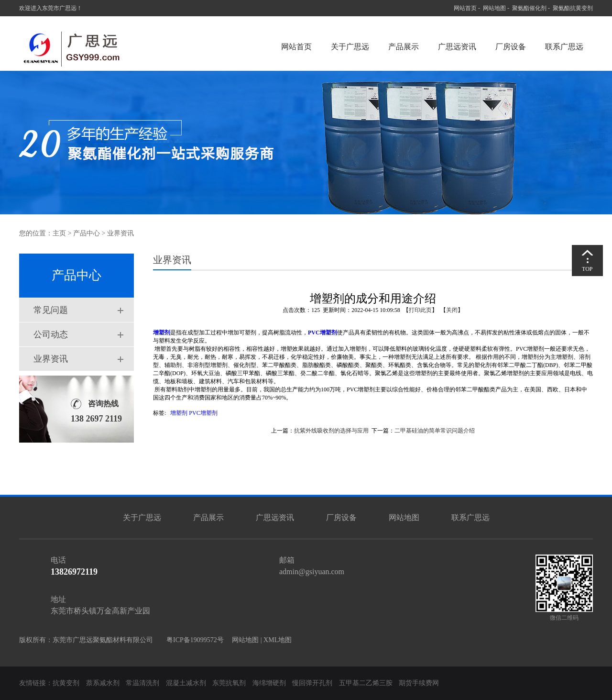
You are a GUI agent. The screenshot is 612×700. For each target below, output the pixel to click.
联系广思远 (564, 47)
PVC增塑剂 (203, 413)
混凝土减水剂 (186, 683)
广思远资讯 (457, 47)
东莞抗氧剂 (229, 683)
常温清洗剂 (142, 683)
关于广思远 (350, 47)
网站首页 (465, 8)
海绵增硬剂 (269, 683)
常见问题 (51, 310)
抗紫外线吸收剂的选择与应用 (331, 431)
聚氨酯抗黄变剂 (573, 8)
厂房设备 (511, 47)
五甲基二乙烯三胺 (366, 683)
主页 (59, 233)
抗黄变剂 (66, 683)
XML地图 (278, 640)
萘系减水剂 (104, 683)
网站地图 (494, 8)
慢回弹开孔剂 (312, 683)
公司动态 (51, 334)
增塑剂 (179, 413)
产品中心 (87, 233)
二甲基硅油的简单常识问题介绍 (435, 431)
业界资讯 (51, 359)
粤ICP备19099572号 (192, 640)
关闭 (452, 310)
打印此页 (420, 310)
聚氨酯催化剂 (529, 8)
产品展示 (404, 47)
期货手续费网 (419, 683)
